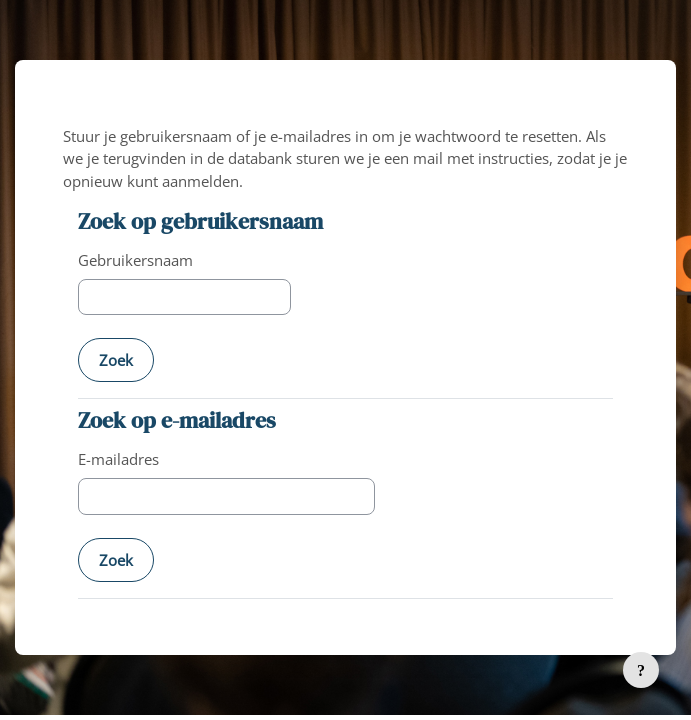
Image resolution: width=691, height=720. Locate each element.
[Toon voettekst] (641, 670)
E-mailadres (118, 459)
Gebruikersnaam (135, 260)
